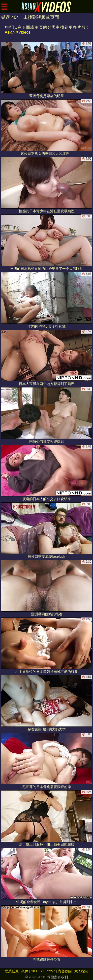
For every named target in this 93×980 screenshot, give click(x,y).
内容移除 (65, 971)
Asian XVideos (18, 32)
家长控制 (81, 971)
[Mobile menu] (4, 7)
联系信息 (12, 971)
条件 (25, 971)
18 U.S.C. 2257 (43, 971)
